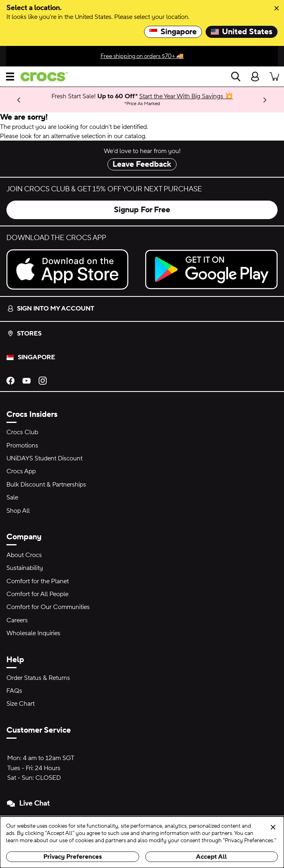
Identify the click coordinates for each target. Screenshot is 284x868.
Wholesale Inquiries (33, 633)
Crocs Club (22, 432)
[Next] (265, 100)
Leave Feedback (142, 164)
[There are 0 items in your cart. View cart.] (274, 77)
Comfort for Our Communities (48, 607)
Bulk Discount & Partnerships (46, 485)
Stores (24, 334)
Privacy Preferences (73, 857)
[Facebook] (10, 380)
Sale (12, 497)
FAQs (14, 691)
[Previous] (19, 100)
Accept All (211, 857)
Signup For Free (142, 210)
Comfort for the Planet (38, 581)
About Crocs (24, 555)
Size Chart (21, 704)
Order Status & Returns (38, 678)
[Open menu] (10, 77)
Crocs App (21, 471)
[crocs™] (41, 77)
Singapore (173, 32)
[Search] (236, 77)
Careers (17, 620)
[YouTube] (27, 380)
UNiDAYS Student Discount (44, 458)
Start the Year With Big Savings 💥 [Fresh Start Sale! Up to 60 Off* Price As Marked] (186, 96)
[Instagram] (43, 380)
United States (242, 32)
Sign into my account (51, 309)
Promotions (22, 445)
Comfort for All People (37, 594)
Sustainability (25, 568)
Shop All (18, 511)
